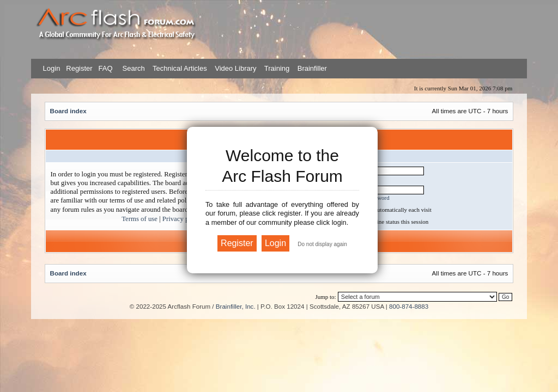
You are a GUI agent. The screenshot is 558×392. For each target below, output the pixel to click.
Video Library (235, 68)
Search (133, 68)
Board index (68, 111)
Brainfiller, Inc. (236, 306)
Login (52, 68)
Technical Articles (180, 68)
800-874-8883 (409, 306)
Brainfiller (312, 68)
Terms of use (139, 219)
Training (277, 68)
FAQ (105, 68)
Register (78, 68)
